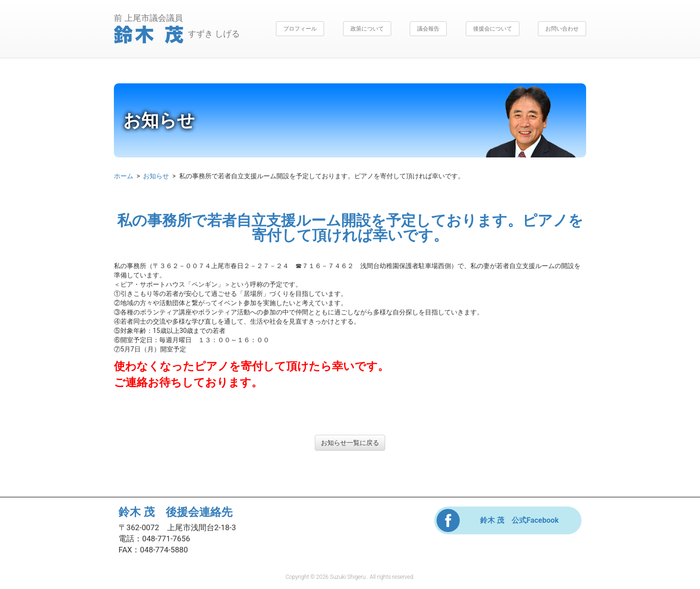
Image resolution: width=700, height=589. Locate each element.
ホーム (124, 176)
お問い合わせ (562, 29)
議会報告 (428, 29)
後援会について (493, 29)
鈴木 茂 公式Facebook (519, 520)
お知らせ (156, 176)
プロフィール (300, 29)
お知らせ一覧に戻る (350, 443)
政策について (367, 29)
